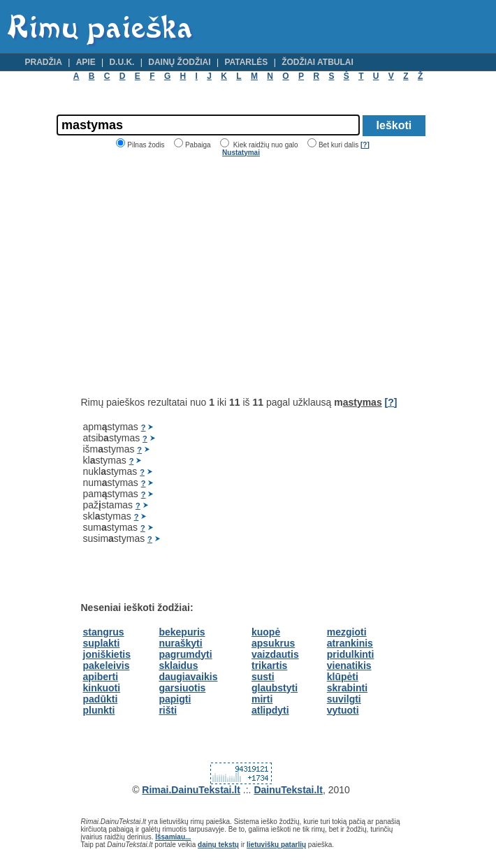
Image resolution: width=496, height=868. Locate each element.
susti (263, 677)
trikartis (269, 665)
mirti (262, 699)
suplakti (102, 643)
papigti (175, 699)
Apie (86, 62)
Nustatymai (241, 153)
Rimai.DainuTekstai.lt (191, 790)
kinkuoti (102, 688)
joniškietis (107, 654)
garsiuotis (182, 688)
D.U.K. (122, 62)
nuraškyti (180, 643)
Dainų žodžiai (179, 62)
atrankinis (350, 643)
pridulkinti (351, 654)
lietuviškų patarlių (276, 845)
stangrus (104, 632)
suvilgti (344, 699)
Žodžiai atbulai (318, 62)
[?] (365, 145)
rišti (168, 710)
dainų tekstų (218, 845)
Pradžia (44, 62)
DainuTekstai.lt (288, 790)
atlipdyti (270, 710)
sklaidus (178, 665)
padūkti (101, 699)
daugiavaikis (188, 677)
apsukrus (273, 643)
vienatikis (349, 665)
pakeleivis (107, 665)
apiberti (101, 677)
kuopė (266, 632)
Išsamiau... (173, 837)
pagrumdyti (185, 654)
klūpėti (343, 677)
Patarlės (246, 62)
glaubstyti (275, 688)
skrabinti (347, 688)
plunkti (99, 710)
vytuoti (343, 710)
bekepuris (182, 632)
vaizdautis (275, 654)
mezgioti (347, 632)
